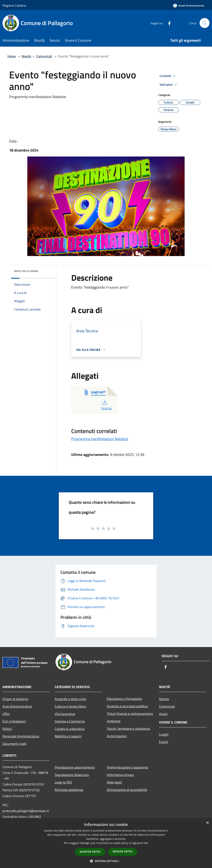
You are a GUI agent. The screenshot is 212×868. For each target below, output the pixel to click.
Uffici (6, 714)
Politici (7, 729)
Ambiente (114, 721)
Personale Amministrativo (21, 736)
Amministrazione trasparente (128, 767)
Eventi (164, 742)
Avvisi (163, 714)
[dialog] (106, 843)
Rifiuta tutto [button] (123, 852)
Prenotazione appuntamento (75, 767)
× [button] (207, 823)
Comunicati (44, 56)
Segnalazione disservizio (72, 775)
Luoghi (164, 734)
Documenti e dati (14, 744)
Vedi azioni (169, 85)
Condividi (168, 76)
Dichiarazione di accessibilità (127, 790)
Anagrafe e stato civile (70, 699)
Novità (26, 56)
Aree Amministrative (17, 706)
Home (12, 56)
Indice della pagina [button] (26, 271)
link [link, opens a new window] (146, 843)
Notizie (164, 699)
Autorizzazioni (117, 736)
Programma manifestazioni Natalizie (100, 439)
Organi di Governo (15, 699)
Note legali (114, 782)
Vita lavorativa (65, 714)
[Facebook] (168, 23)
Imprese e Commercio (70, 721)
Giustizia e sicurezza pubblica (127, 706)
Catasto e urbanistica (70, 729)
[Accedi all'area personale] (189, 5)
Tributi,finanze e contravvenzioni (130, 714)
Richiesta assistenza (69, 790)
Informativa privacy (120, 775)
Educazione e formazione (124, 699)
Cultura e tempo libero (70, 706)
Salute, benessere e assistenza (128, 728)
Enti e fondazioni (14, 721)
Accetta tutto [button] (90, 852)
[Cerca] (205, 23)
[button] (106, 861)
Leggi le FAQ (63, 782)
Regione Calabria (14, 5)
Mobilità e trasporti (68, 736)
